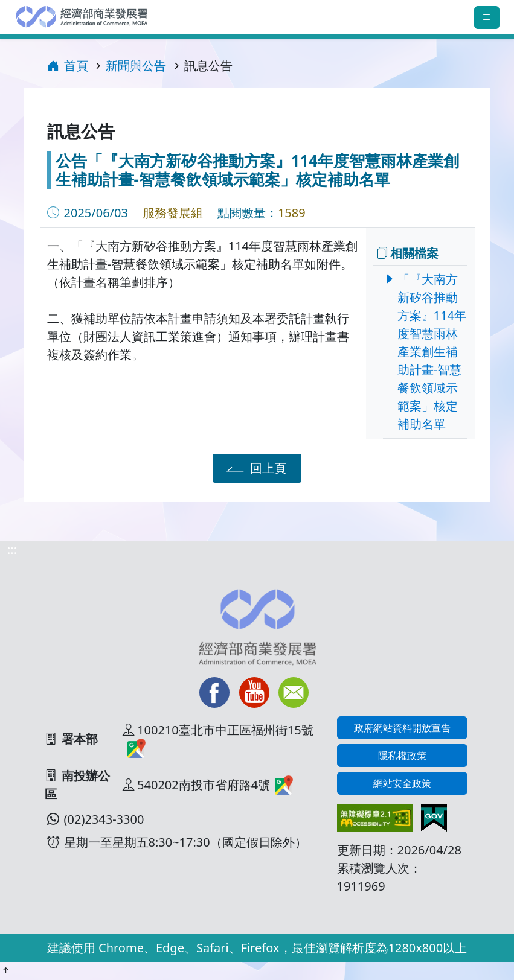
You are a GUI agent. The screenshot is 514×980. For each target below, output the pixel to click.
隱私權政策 (402, 756)
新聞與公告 (136, 65)
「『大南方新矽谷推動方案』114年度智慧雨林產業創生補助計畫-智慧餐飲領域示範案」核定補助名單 (428, 352)
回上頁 (255, 468)
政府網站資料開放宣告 (402, 728)
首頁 (68, 65)
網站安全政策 (402, 783)
